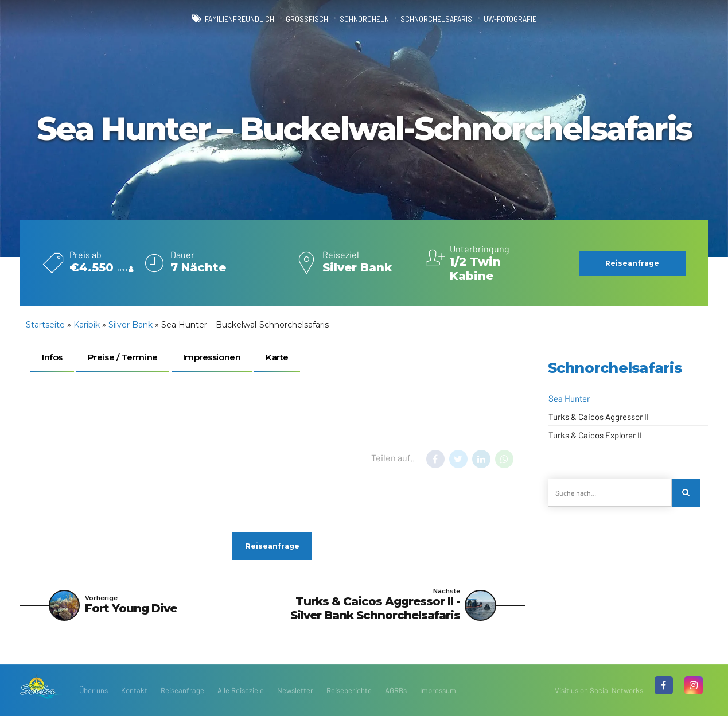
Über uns (94, 701)
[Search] (688, 495)
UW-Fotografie (534, 18)
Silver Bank (131, 325)
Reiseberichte (349, 701)
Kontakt (134, 701)
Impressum (438, 701)
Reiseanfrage (182, 701)
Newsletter (295, 701)
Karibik (87, 325)
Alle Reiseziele (241, 701)
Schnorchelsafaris (447, 18)
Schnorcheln (363, 18)
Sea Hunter (569, 398)
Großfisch (298, 18)
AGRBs (396, 701)
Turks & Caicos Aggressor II (599, 417)
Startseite (45, 325)
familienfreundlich (219, 18)
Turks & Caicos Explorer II (595, 435)
